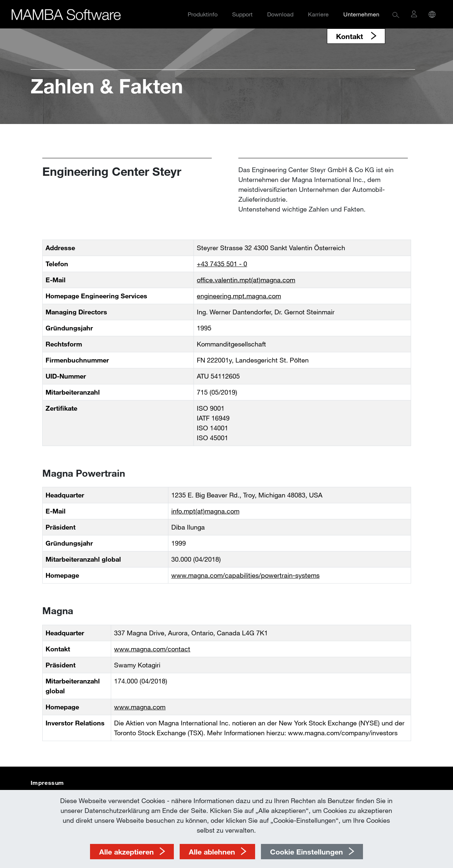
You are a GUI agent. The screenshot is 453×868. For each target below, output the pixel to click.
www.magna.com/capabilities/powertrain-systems (245, 575)
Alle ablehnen (212, 852)
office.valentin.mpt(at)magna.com (246, 280)
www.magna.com (140, 707)
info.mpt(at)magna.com (205, 511)
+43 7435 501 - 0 (222, 264)
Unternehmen (361, 14)
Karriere (318, 14)
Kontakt (351, 36)
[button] (396, 14)
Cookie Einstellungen (306, 852)
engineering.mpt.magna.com (239, 296)
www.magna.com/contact (152, 649)
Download (280, 14)
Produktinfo (203, 14)
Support (242, 14)
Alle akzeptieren (126, 852)
